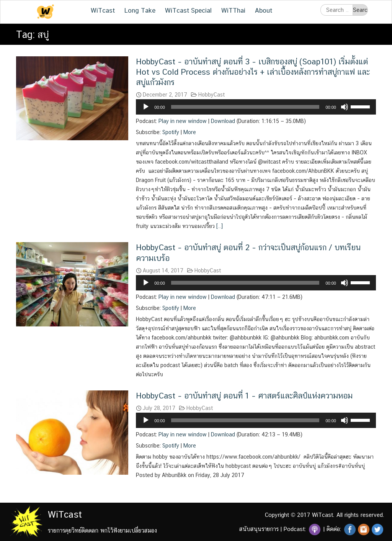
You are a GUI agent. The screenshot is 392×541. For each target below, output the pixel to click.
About (264, 10)
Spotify (171, 132)
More (190, 132)
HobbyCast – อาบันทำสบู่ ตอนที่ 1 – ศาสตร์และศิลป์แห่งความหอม (244, 396)
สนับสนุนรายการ (259, 529)
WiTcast (103, 10)
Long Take (140, 10)
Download (223, 121)
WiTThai (233, 10)
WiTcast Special (188, 10)
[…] (219, 226)
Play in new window (183, 121)
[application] (256, 107)
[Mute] (345, 107)
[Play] (146, 107)
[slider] (245, 107)
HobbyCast (212, 95)
